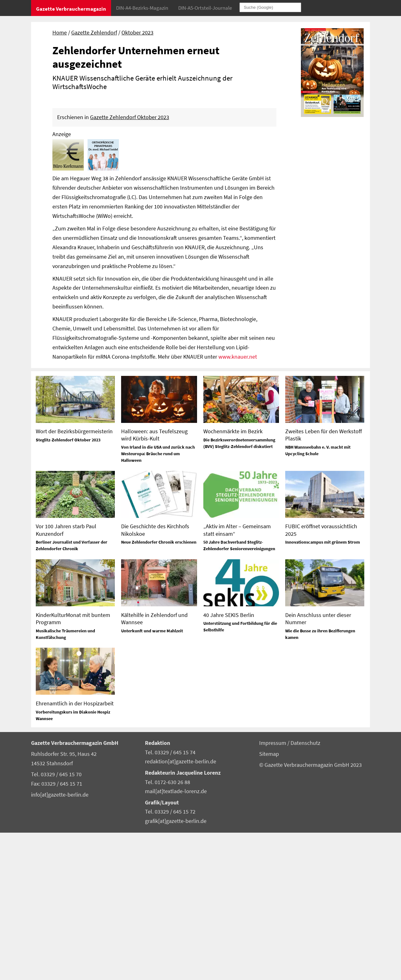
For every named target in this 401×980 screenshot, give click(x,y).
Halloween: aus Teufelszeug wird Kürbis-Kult (154, 582)
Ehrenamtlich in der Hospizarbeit (75, 851)
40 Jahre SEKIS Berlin (229, 762)
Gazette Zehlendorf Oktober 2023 (130, 265)
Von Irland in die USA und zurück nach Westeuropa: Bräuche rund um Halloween (158, 601)
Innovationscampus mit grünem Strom (323, 690)
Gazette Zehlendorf (94, 33)
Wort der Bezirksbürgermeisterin (74, 579)
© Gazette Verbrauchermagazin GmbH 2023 (310, 912)
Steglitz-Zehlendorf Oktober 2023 (68, 587)
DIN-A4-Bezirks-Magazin (142, 8)
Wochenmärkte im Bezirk (233, 579)
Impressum (273, 890)
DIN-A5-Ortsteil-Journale (205, 8)
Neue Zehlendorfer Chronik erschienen (159, 690)
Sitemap (269, 901)
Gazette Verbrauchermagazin (71, 9)
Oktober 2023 (137, 33)
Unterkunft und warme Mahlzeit (152, 778)
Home (60, 33)
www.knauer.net (238, 504)
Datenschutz (305, 890)
